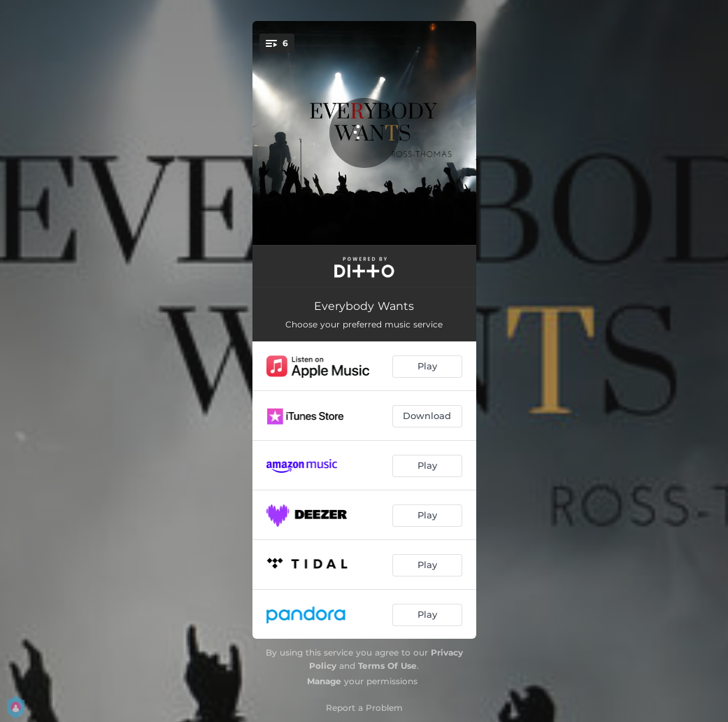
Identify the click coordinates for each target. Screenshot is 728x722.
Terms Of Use (387, 666)
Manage (324, 681)
